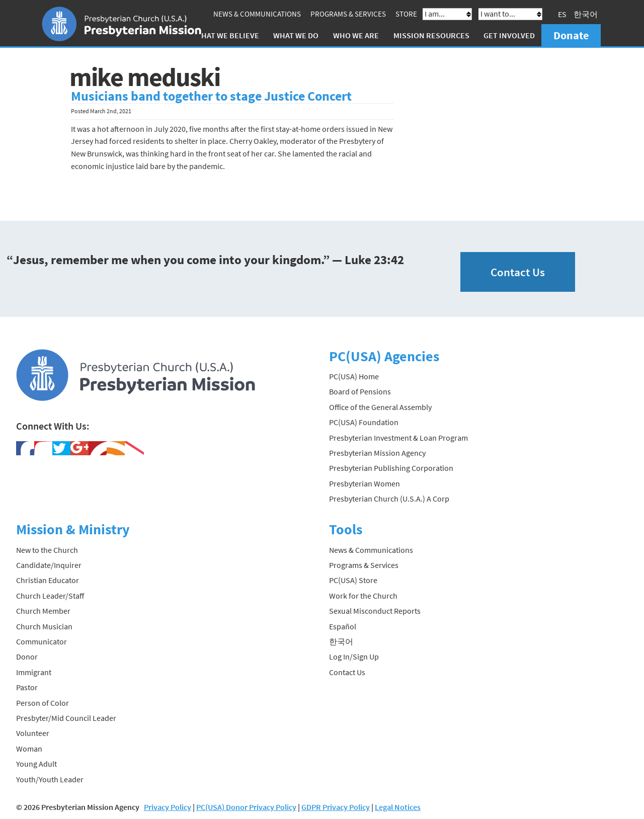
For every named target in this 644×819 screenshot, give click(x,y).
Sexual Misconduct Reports (375, 611)
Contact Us (518, 272)
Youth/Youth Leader (50, 779)
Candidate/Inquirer (49, 565)
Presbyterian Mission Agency (377, 453)
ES (562, 14)
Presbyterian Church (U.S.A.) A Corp (389, 499)
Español (343, 626)
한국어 (586, 14)
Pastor (27, 687)
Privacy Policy (168, 807)
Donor (27, 657)
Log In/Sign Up (354, 657)
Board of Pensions (360, 391)
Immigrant (34, 672)
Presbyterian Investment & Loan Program (398, 438)
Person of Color (43, 703)
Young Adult (36, 764)
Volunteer (33, 733)
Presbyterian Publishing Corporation (391, 468)
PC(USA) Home (354, 376)
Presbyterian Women (365, 483)
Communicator (42, 641)
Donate (571, 35)
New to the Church (47, 550)
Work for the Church (363, 596)
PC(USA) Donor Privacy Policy (246, 807)
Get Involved (509, 35)
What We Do (296, 35)
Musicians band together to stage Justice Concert (211, 96)
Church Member (43, 611)
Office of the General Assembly (380, 407)
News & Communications (257, 14)
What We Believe (227, 35)
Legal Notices (398, 807)
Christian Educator (48, 580)
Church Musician (44, 626)
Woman (29, 749)
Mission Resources (431, 35)
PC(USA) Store (353, 580)
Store (406, 14)
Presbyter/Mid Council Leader (66, 718)
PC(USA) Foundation (364, 422)
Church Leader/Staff (50, 596)
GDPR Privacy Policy (336, 807)
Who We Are (356, 35)
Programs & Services (348, 14)
